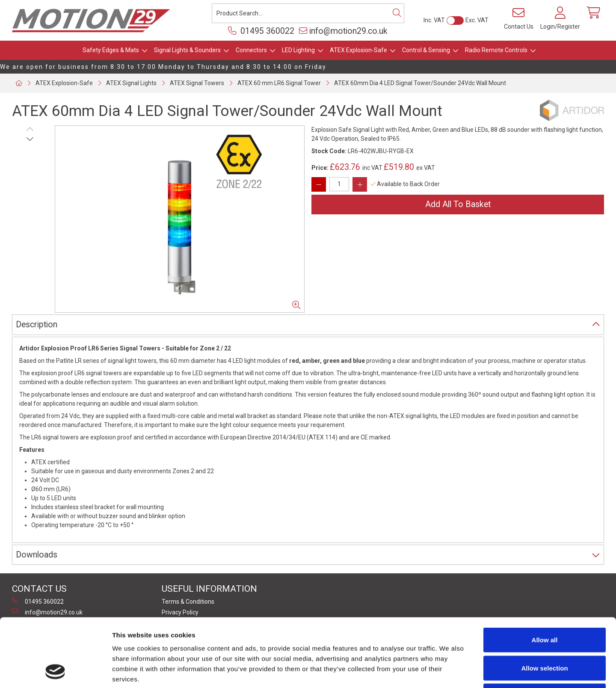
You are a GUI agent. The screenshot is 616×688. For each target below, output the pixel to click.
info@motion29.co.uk (343, 31)
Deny (545, 632)
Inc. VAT (434, 20)
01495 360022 (261, 31)
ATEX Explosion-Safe (358, 50)
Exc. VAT (477, 20)
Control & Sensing (426, 50)
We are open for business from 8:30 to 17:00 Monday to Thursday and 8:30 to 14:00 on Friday (163, 67)
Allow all (545, 576)
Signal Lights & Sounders (187, 50)
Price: (320, 168)
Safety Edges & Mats (111, 50)
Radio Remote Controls (496, 50)
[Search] (397, 13)
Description (37, 325)
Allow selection (544, 604)
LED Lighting (298, 50)
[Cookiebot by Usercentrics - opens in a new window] (55, 671)
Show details (449, 671)
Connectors (251, 50)
